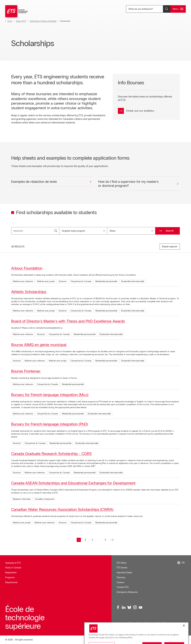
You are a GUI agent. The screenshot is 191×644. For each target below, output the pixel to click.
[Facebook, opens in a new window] (118, 607)
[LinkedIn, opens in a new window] (124, 607)
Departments (11, 582)
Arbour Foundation (27, 268)
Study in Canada (13, 568)
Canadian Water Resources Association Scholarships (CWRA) (62, 509)
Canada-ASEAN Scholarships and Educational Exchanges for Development (73, 483)
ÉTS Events (122, 568)
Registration (11, 573)
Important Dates (124, 573)
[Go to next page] (112, 540)
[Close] (184, 637)
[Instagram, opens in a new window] (135, 607)
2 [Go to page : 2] (86, 540)
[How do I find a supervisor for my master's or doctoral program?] (139, 184)
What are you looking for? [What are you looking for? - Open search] (148, 9)
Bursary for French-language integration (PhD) (49, 424)
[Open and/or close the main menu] (178, 9)
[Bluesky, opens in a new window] (129, 607)
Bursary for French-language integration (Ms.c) (50, 395)
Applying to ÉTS (13, 563)
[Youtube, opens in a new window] (141, 607)
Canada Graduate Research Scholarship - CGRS (51, 454)
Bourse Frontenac (26, 371)
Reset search (170, 246)
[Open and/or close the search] (167, 9)
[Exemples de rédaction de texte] (52, 182)
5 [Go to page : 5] (106, 540)
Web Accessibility (153, 623)
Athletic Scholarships (29, 292)
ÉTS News (122, 563)
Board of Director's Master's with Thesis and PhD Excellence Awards (68, 321)
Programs (10, 577)
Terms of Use (135, 623)
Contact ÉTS (123, 587)
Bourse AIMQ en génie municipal (39, 345)
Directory (121, 577)
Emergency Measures (127, 592)
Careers (120, 582)
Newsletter (122, 623)
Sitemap (167, 623)
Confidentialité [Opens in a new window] (124, 628)
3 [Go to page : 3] (93, 540)
